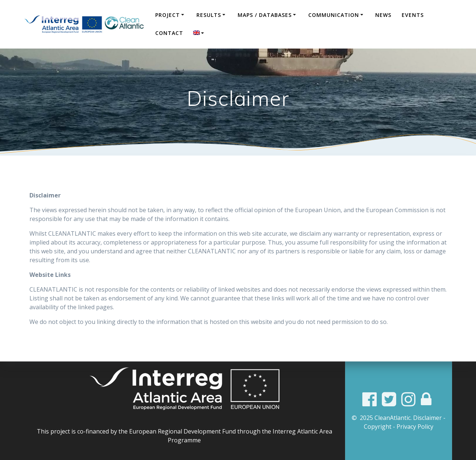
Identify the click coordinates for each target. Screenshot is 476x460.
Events (413, 15)
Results (209, 15)
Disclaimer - (429, 418)
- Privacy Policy (413, 427)
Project (168, 15)
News (383, 15)
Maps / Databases (265, 15)
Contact (169, 33)
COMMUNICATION (334, 15)
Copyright (378, 427)
